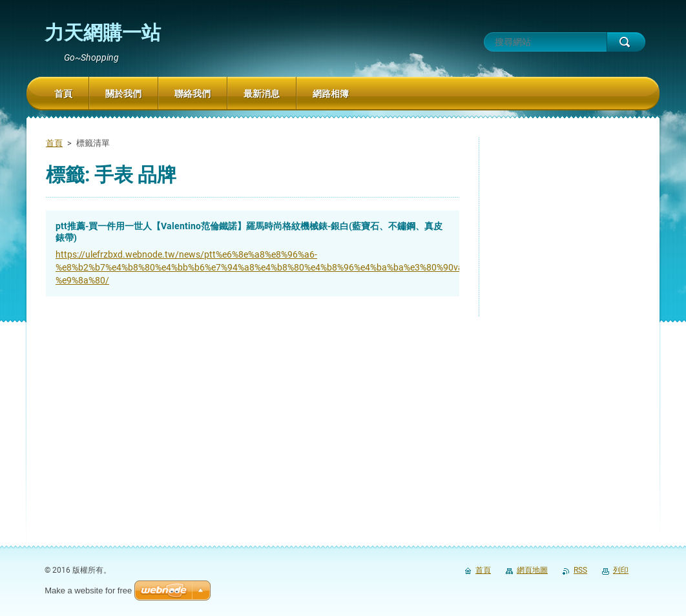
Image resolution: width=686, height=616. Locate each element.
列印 (621, 570)
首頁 (54, 143)
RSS (580, 570)
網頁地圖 (532, 570)
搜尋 (626, 42)
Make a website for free (88, 590)
